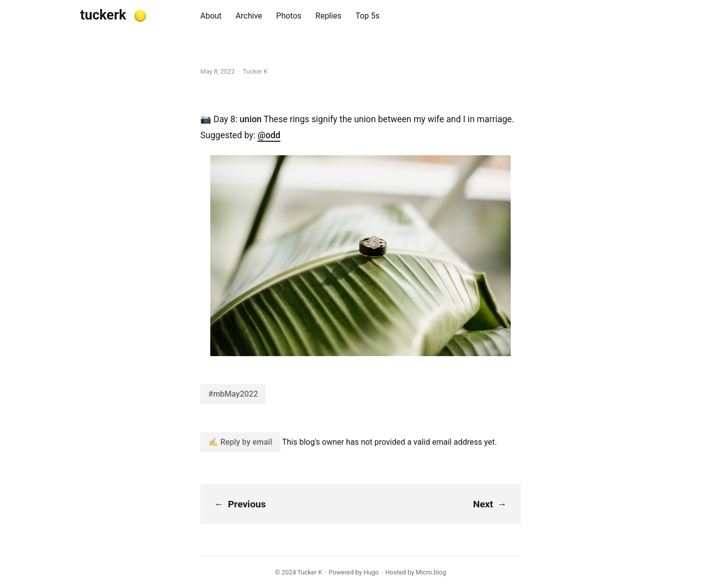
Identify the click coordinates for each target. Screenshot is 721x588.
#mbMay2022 (233, 394)
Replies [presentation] (328, 16)
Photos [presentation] (289, 16)
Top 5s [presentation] (368, 16)
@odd (269, 135)
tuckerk (103, 15)
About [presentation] (211, 16)
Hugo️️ (371, 572)
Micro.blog (431, 572)
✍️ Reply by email (240, 442)
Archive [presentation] (249, 16)
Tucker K (310, 572)
